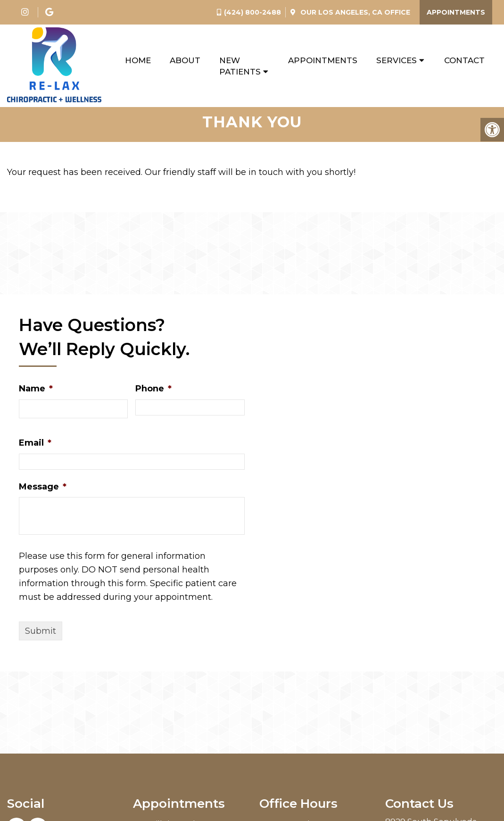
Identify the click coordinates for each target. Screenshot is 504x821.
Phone (153, 394)
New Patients (240, 66)
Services (397, 60)
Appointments (456, 12)
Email (35, 448)
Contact (464, 60)
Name (36, 394)
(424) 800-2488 (252, 12)
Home (138, 60)
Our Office (354, 12)
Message (43, 492)
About (185, 60)
